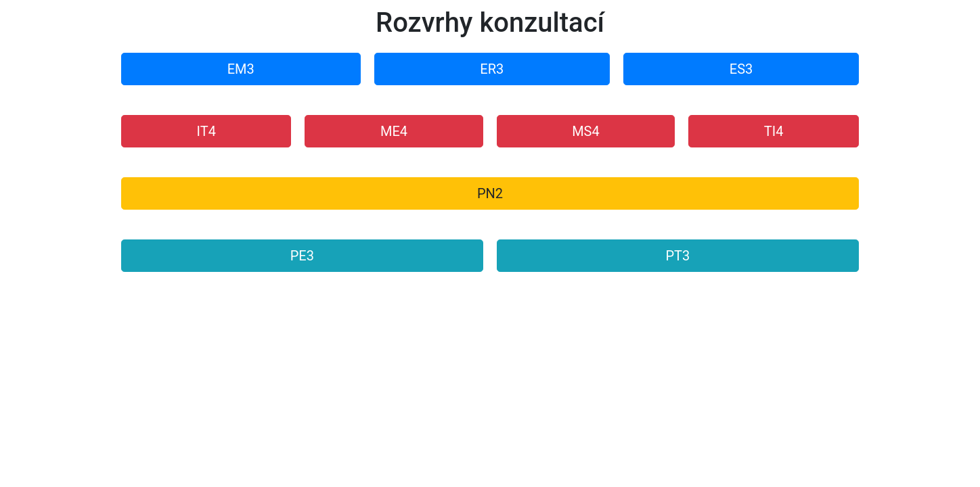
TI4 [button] (774, 131)
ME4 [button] (394, 131)
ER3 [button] (492, 69)
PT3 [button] (677, 256)
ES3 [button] (741, 69)
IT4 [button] (206, 131)
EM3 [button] (241, 69)
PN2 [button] (490, 193)
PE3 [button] (302, 256)
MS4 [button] (586, 131)
